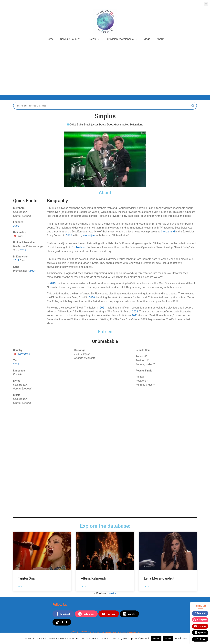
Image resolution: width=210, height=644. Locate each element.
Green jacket (121, 125)
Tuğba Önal (27, 578)
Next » (112, 593)
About (160, 39)
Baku (80, 125)
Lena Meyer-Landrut (159, 578)
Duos (110, 125)
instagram (86, 614)
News (94, 39)
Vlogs (147, 39)
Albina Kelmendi (93, 578)
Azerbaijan (89, 235)
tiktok (62, 622)
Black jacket (91, 125)
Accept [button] (156, 639)
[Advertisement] (105, 67)
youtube (109, 614)
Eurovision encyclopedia (121, 39)
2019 (53, 283)
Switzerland (136, 125)
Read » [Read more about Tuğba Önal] (21, 587)
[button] (206, 4)
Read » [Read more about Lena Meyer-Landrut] (147, 587)
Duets (102, 125)
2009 (16, 226)
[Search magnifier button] (193, 106)
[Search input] (104, 106)
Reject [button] (168, 639)
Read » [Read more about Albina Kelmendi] (84, 587)
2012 (73, 125)
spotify (129, 614)
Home (50, 39)
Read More (181, 639)
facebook (63, 614)
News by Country (71, 39)
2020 (92, 297)
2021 (103, 308)
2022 (135, 312)
